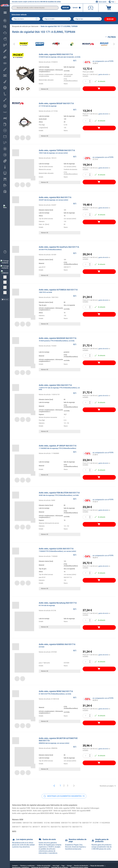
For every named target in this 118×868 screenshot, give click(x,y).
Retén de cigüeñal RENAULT (69, 813)
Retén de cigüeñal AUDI (66, 810)
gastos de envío (103, 74)
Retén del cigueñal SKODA (23, 810)
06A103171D (83, 825)
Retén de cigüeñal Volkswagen (93, 807)
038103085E (17, 822)
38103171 (50, 825)
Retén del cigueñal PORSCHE (45, 807)
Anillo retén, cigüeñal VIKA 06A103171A (60, 387)
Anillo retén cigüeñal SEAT (45, 810)
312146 (49, 822)
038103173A (29, 822)
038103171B (81, 822)
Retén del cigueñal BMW (86, 810)
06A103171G (71, 825)
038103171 (29, 825)
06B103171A (40, 825)
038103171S (70, 822)
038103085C (40, 822)
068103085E (59, 822)
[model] (57, 19)
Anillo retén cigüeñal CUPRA (69, 807)
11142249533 (18, 825)
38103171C (60, 825)
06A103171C (94, 825)
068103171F (92, 822)
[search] (35, 8)
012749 (102, 822)
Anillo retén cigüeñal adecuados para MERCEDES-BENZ (35, 813)
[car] (88, 19)
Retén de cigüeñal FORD (22, 807)
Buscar (66, 8)
